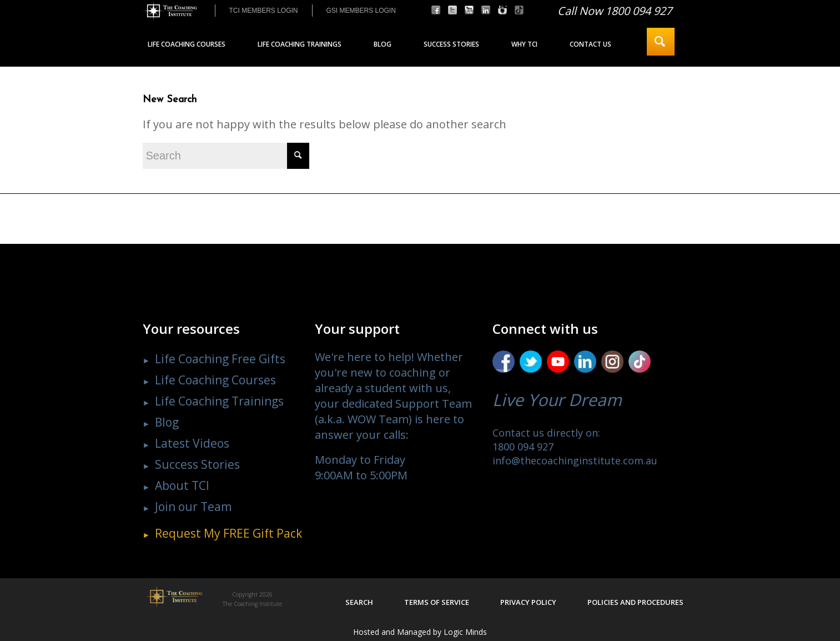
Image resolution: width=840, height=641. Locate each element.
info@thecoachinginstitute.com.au (575, 460)
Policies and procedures (635, 602)
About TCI (182, 485)
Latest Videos (192, 443)
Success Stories (197, 464)
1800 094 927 (523, 447)
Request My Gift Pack (228, 533)
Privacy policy (528, 602)
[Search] (661, 42)
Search (359, 602)
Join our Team (193, 507)
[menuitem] (263, 11)
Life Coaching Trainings (219, 401)
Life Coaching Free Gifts (220, 359)
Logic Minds (465, 632)
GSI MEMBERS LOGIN (361, 11)
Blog (167, 422)
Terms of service (437, 602)
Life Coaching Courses (215, 380)
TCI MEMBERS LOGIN (264, 11)
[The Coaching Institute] (170, 11)
